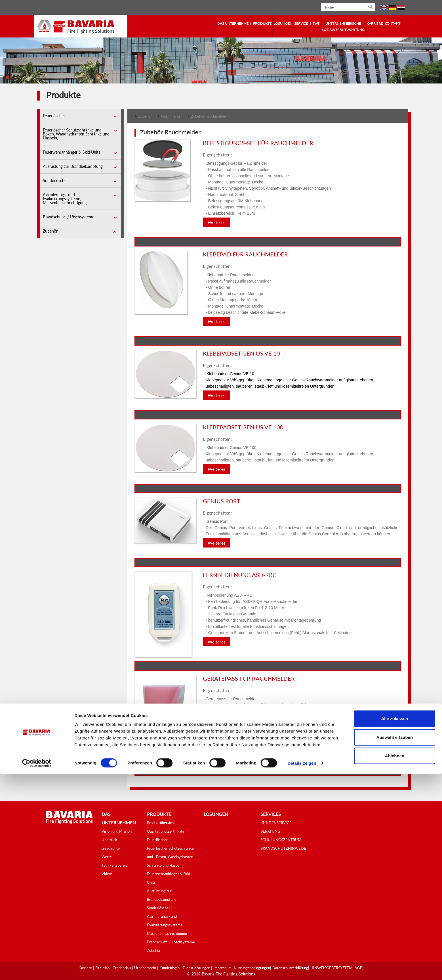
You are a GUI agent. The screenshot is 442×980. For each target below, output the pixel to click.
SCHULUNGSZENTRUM (281, 840)
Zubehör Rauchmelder (209, 116)
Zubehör (50, 231)
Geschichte (111, 848)
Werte (107, 857)
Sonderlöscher (55, 180)
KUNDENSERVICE (276, 823)
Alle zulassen (394, 924)
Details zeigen (302, 969)
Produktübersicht (161, 823)
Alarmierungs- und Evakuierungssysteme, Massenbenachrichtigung (65, 199)
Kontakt (392, 23)
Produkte (262, 23)
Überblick (109, 840)
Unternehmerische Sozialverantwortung (343, 27)
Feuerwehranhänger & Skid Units (71, 152)
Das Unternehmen (234, 23)
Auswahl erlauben (395, 943)
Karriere (375, 23)
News (315, 23)
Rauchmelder (171, 116)
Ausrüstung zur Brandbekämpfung (73, 166)
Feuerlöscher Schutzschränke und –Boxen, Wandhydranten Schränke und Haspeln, (76, 134)
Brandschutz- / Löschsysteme (69, 217)
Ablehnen (395, 961)
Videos (107, 874)
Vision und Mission (117, 831)
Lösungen (283, 23)
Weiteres (217, 222)
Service (301, 23)
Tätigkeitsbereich (115, 865)
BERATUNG (270, 831)
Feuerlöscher (54, 116)
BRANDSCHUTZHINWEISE (283, 848)
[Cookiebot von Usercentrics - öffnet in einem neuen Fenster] (37, 969)
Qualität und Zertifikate (166, 831)
